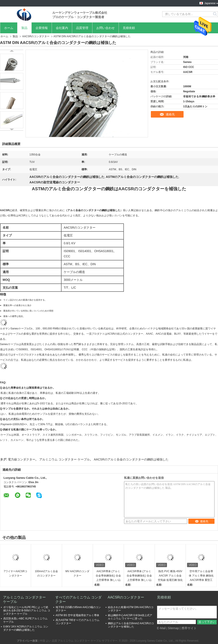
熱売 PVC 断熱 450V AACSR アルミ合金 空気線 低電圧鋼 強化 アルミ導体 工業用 (170, 576)
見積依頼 (129, 28)
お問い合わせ (106, 28)
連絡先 (170, 114)
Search (215, 14)
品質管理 (82, 28)
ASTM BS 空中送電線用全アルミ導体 (77, 615)
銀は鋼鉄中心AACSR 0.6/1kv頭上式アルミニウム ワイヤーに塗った (130, 617)
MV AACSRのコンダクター (77, 573)
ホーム (9, 28)
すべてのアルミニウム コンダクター (78, 599)
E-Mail (161, 628)
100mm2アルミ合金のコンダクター (47, 573)
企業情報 (42, 28)
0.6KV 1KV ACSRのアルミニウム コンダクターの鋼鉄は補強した (26, 628)
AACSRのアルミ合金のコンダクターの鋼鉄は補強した (131, 459)
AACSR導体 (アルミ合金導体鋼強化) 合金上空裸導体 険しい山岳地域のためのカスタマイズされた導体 (108, 576)
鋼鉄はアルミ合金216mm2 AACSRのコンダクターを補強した (131, 625)
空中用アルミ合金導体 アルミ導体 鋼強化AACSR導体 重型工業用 (201, 576)
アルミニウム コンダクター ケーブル (65, 459)
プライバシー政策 (27, 641)
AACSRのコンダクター (36, 36)
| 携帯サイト (188, 628)
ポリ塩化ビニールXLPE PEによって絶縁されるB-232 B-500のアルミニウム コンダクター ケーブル (27, 610)
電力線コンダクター (22, 459)
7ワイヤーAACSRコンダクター (15, 573)
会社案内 (62, 28)
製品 (24, 28)
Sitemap (173, 628)
